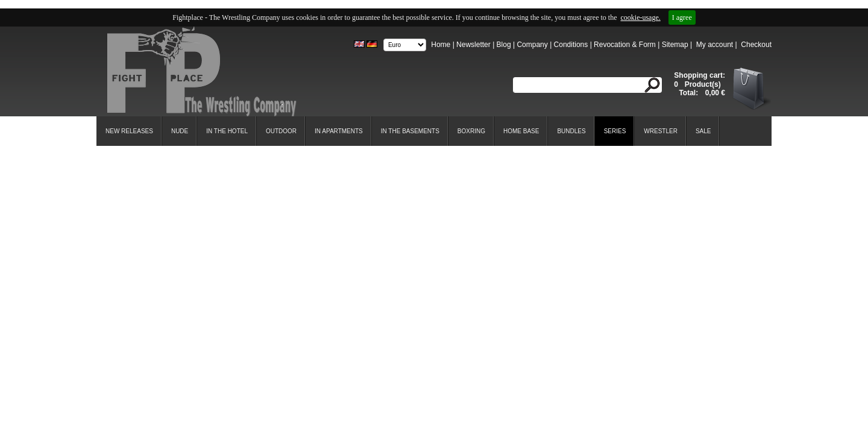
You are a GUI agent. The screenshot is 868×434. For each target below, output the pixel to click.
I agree (682, 17)
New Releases (129, 131)
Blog (504, 45)
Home (441, 45)
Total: (689, 93)
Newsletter (473, 45)
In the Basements (410, 131)
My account (715, 45)
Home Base (521, 131)
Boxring (471, 131)
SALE (703, 131)
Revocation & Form (625, 45)
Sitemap (675, 45)
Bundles (571, 131)
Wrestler (661, 131)
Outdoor (281, 131)
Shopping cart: (700, 75)
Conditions (571, 45)
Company (532, 45)
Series (615, 131)
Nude (180, 131)
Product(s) (701, 84)
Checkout (756, 45)
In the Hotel (227, 131)
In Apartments (339, 131)
